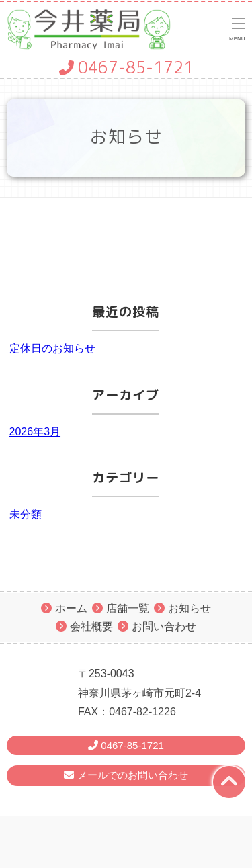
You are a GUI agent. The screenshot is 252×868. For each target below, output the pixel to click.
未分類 (26, 514)
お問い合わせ (164, 626)
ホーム (71, 608)
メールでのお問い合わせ (126, 775)
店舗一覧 (128, 608)
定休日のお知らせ (52, 348)
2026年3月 (35, 432)
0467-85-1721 (126, 67)
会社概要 (91, 626)
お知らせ (190, 608)
